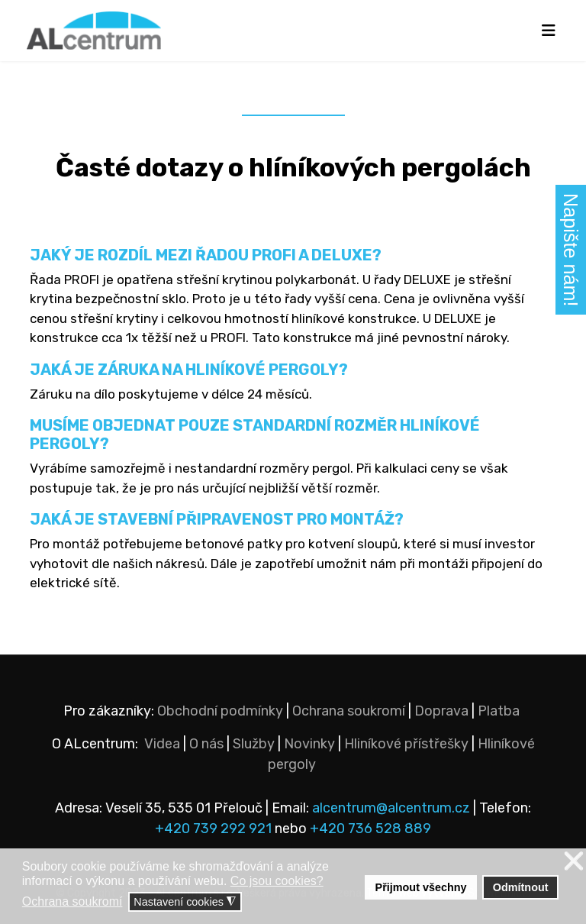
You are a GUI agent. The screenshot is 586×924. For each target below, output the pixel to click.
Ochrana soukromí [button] (72, 901)
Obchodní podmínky (220, 711)
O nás (206, 744)
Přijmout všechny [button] (421, 887)
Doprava (441, 711)
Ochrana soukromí (349, 711)
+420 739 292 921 (213, 829)
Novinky (309, 744)
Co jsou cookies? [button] (277, 881)
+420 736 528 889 (370, 829)
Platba (499, 711)
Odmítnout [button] (521, 887)
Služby (254, 744)
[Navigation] (549, 31)
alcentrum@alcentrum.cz (393, 808)
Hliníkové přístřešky (406, 744)
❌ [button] (574, 862)
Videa (162, 744)
